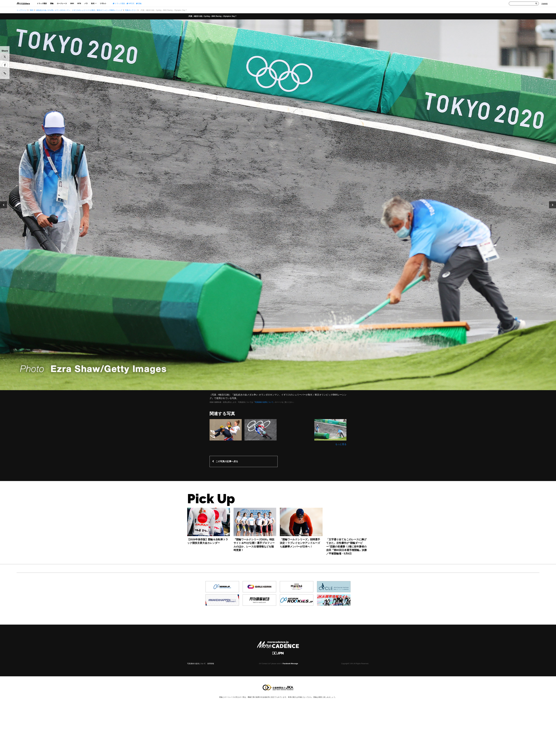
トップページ (22, 10)
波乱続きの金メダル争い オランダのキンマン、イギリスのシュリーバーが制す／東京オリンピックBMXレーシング (79, 10)
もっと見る (341, 444)
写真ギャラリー (131, 10)
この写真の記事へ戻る (227, 461)
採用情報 (211, 664)
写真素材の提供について (196, 664)
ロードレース (62, 3)
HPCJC (130, 3)
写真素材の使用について (264, 402)
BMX (72, 3)
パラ (86, 3)
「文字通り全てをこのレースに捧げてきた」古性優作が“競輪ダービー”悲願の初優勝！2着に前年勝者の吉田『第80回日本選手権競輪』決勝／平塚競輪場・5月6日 (346, 547)
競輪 (52, 3)
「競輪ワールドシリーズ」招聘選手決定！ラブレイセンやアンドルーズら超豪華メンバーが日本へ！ (300, 543)
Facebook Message (290, 664)
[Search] (545, 4)
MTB (79, 3)
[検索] (536, 3)
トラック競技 (42, 3)
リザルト (103, 3)
